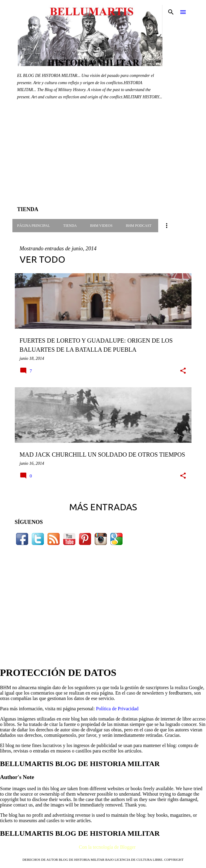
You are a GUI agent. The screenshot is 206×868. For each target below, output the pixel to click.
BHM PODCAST (139, 226)
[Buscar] (171, 12)
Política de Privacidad (117, 709)
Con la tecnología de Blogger (103, 847)
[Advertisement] (103, 157)
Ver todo (43, 259)
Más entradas (103, 507)
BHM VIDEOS (101, 226)
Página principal (34, 226)
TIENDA (70, 226)
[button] (183, 371)
